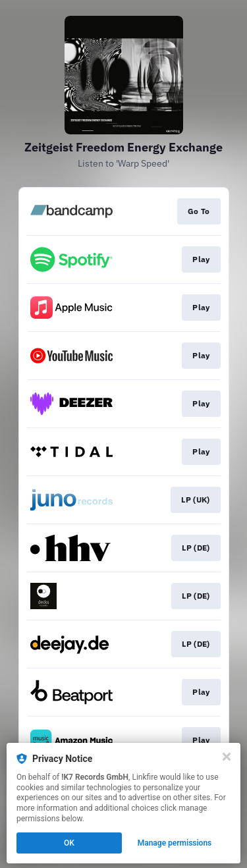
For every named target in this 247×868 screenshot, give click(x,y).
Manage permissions (175, 843)
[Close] (227, 757)
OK (69, 843)
